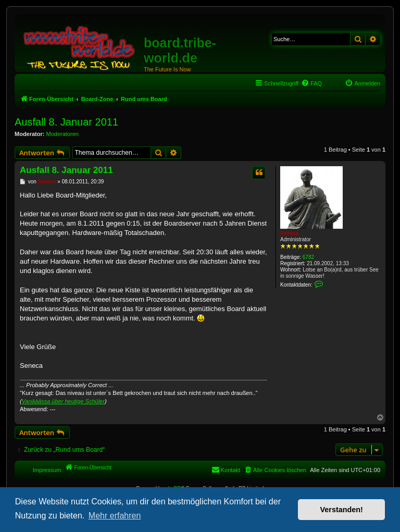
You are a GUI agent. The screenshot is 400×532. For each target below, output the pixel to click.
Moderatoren (63, 134)
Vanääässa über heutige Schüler (63, 401)
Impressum (47, 470)
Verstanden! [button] (342, 510)
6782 (308, 257)
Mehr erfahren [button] (115, 516)
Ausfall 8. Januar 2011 (66, 122)
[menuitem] (311, 83)
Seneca (289, 233)
